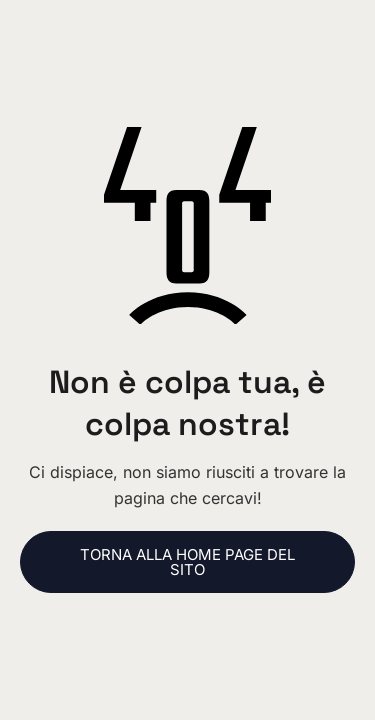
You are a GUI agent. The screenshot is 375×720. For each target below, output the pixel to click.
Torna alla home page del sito (187, 562)
